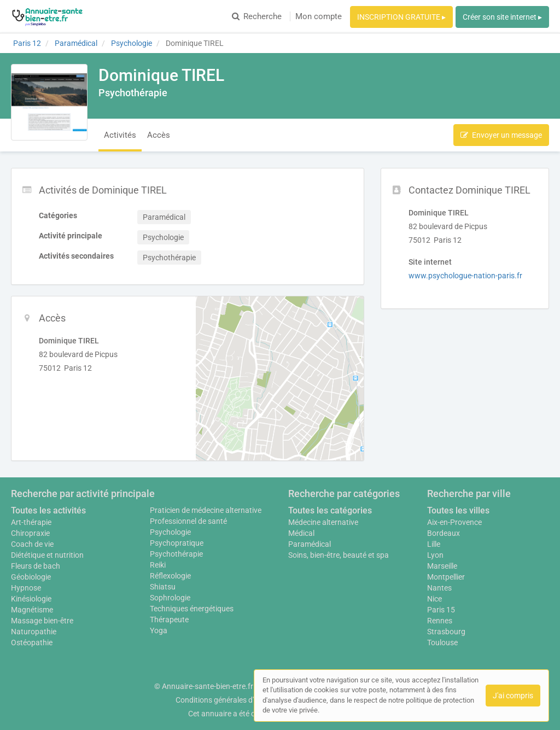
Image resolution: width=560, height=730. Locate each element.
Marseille (442, 566)
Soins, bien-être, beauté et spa (339, 555)
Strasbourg (446, 632)
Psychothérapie (176, 554)
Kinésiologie (31, 599)
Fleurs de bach (36, 566)
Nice (434, 599)
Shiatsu (163, 587)
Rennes (440, 621)
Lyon (435, 555)
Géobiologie (31, 577)
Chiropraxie (30, 533)
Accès (159, 135)
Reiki (158, 565)
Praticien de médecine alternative (206, 510)
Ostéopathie (32, 643)
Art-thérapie (31, 522)
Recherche (257, 16)
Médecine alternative (323, 522)
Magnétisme (32, 610)
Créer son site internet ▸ (502, 17)
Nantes (439, 588)
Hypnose (26, 588)
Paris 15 (441, 610)
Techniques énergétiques (192, 609)
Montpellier (446, 577)
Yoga (159, 630)
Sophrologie (170, 598)
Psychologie (170, 532)
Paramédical (310, 544)
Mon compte (319, 16)
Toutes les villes (458, 510)
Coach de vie (32, 544)
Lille (434, 544)
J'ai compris (513, 696)
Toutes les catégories (330, 510)
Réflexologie (170, 576)
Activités (120, 135)
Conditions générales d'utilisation (231, 700)
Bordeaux (444, 533)
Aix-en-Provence (454, 522)
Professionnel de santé (188, 521)
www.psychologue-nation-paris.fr (465, 276)
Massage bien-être (42, 621)
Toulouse (442, 643)
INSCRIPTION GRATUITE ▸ (401, 17)
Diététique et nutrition (47, 555)
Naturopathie (34, 632)
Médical (301, 533)
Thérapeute (169, 620)
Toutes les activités (48, 510)
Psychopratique (177, 543)
